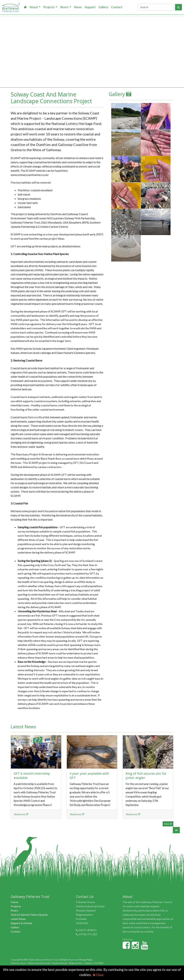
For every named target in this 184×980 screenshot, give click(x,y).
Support (90, 7)
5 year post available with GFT (90, 775)
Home (14, 902)
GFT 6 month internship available (33, 775)
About (34, 7)
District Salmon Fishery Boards (29, 915)
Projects (49, 7)
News (78, 7)
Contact (117, 7)
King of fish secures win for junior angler (147, 775)
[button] (176, 830)
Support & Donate (21, 923)
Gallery (103, 7)
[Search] (156, 7)
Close (98, 975)
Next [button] (168, 824)
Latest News (18, 919)
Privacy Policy (86, 960)
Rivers (64, 7)
